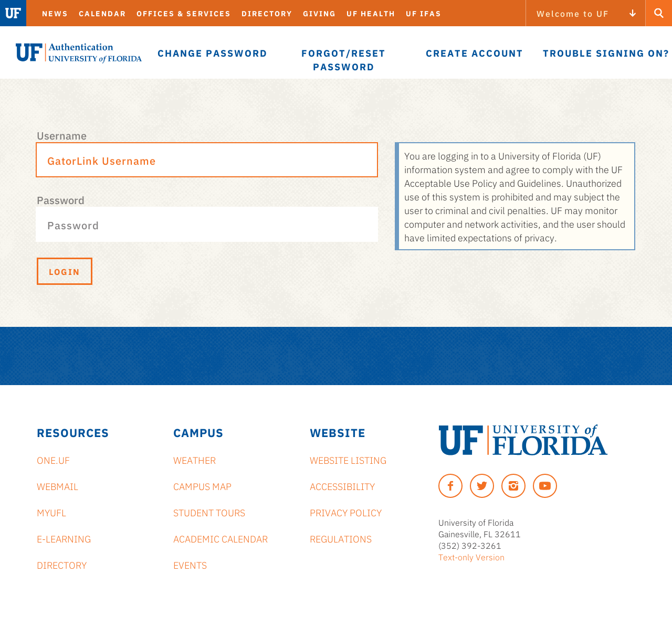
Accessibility (342, 486)
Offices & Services (184, 13)
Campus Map (202, 486)
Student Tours (209, 512)
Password (61, 199)
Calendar (102, 13)
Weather (195, 460)
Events (190, 565)
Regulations (341, 538)
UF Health (371, 13)
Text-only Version (471, 557)
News (55, 13)
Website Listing (348, 460)
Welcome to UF (573, 13)
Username (62, 135)
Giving (319, 13)
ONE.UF (53, 460)
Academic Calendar (220, 538)
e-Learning (64, 538)
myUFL (51, 512)
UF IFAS (424, 13)
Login (65, 271)
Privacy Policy (346, 512)
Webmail (57, 486)
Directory (267, 13)
